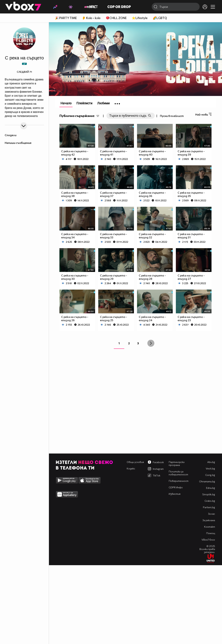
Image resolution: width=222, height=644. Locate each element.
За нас (212, 514)
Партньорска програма (177, 463)
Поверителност (179, 481)
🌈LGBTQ (160, 18)
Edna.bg (211, 488)
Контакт (210, 527)
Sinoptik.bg (209, 494)
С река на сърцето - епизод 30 (75, 277)
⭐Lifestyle (140, 18)
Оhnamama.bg (207, 481)
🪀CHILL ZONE (116, 18)
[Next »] (151, 343)
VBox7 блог (208, 540)
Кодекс (131, 468)
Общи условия (135, 462)
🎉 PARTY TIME (66, 18)
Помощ (211, 533)
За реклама (209, 520)
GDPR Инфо (176, 487)
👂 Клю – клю (91, 18)
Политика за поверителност (178, 473)
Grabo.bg (210, 501)
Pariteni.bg (209, 507)
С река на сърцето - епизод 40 (152, 153)
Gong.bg (210, 475)
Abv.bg (211, 462)
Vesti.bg (210, 468)
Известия (175, 494)
